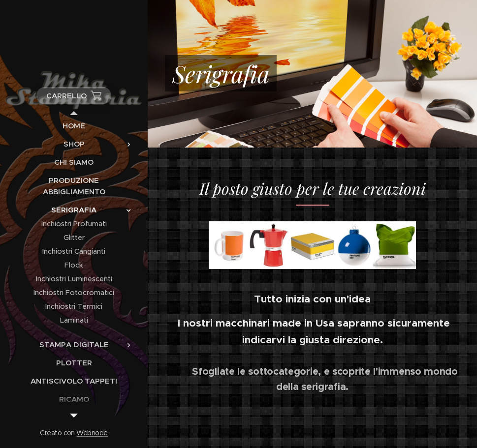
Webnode (92, 433)
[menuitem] (74, 126)
